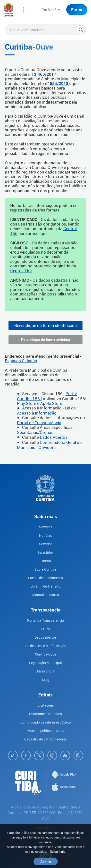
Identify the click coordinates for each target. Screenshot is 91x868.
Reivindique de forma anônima (46, 340)
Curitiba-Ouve (45, 654)
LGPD (46, 629)
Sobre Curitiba (45, 569)
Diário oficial (45, 671)
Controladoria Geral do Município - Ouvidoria (49, 445)
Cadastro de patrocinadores (45, 739)
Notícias (45, 535)
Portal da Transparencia (46, 620)
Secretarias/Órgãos (35, 432)
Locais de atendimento (45, 578)
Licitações (45, 705)
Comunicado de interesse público (46, 722)
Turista (45, 561)
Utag (46, 680)
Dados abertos (45, 637)
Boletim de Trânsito (45, 586)
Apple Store (51, 403)
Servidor (45, 544)
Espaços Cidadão (21, 361)
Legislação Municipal (45, 663)
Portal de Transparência (39, 423)
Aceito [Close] (46, 861)
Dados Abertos (54, 437)
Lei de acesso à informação (45, 646)
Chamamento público (45, 714)
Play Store (27, 403)
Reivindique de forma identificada (45, 325)
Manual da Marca (46, 595)
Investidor (45, 552)
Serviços (46, 527)
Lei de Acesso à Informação (46, 410)
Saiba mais (58, 852)
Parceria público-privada (45, 731)
